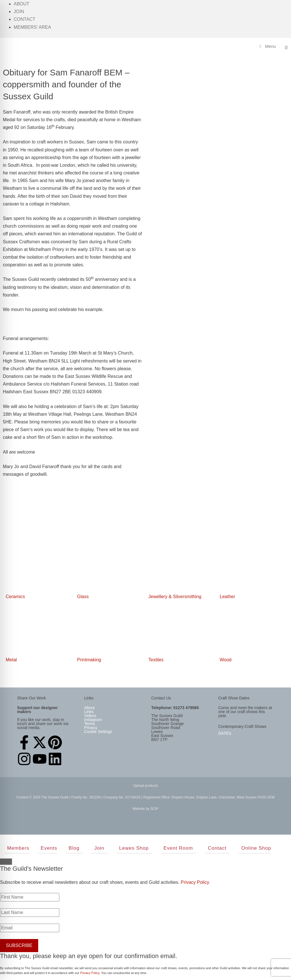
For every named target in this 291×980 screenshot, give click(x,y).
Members (18, 848)
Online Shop (256, 848)
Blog (74, 848)
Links (89, 712)
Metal (11, 660)
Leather (227, 597)
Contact (25, 19)
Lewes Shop (134, 848)
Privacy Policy (195, 882)
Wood (226, 660)
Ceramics (15, 597)
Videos (90, 716)
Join (19, 12)
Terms (89, 724)
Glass (83, 597)
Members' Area (32, 27)
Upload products (145, 786)
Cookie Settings (98, 732)
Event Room (178, 848)
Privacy (91, 728)
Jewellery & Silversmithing (175, 597)
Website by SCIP (145, 809)
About (22, 4)
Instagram (93, 720)
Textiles (156, 660)
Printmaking (89, 660)
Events (49, 848)
